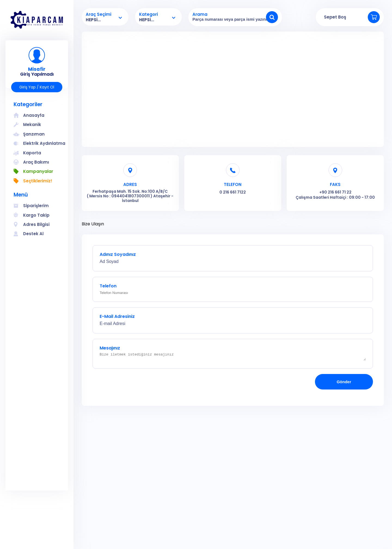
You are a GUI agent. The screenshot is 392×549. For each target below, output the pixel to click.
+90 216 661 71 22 (335, 192)
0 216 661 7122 (233, 192)
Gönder (344, 383)
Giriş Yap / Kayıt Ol (37, 87)
